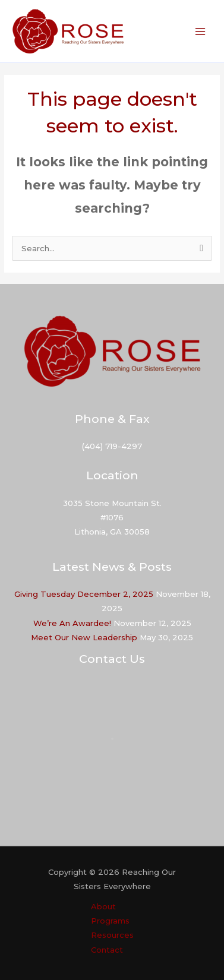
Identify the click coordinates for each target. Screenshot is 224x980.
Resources (112, 935)
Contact (107, 950)
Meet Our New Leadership (84, 637)
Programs (110, 921)
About (103, 906)
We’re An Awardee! (72, 623)
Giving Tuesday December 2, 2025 (84, 594)
